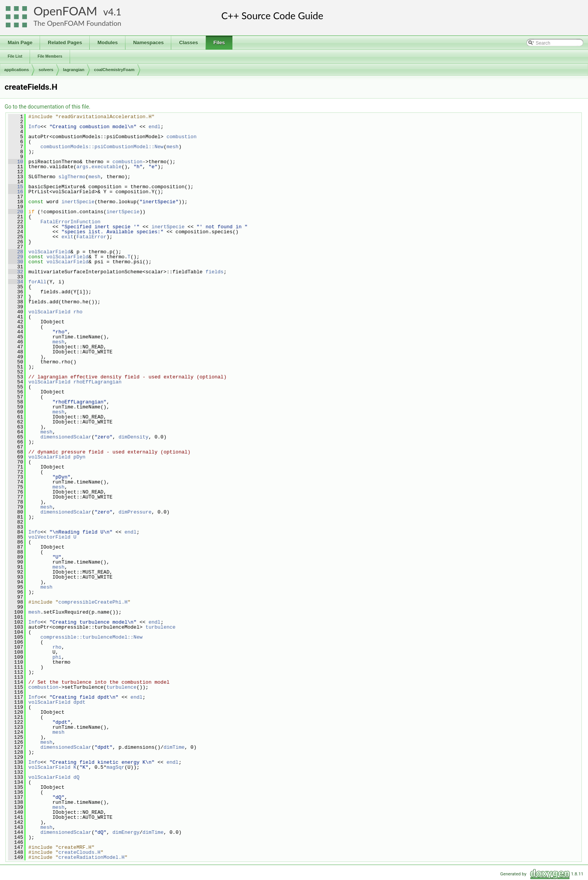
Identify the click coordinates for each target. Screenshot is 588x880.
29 (16, 257)
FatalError (92, 237)
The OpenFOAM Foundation (77, 23)
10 (16, 162)
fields (215, 272)
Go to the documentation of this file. (48, 107)
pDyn (79, 457)
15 (16, 187)
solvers (46, 70)
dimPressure (135, 512)
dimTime (174, 747)
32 (16, 272)
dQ (77, 777)
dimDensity (134, 437)
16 (16, 192)
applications (17, 70)
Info (34, 127)
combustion (182, 137)
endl (155, 127)
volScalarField (49, 252)
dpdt (79, 702)
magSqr (116, 767)
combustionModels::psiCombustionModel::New (102, 147)
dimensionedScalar (66, 437)
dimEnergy (126, 832)
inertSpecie (78, 202)
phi (57, 657)
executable (107, 167)
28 (16, 252)
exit (68, 237)
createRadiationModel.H (92, 857)
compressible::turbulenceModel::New (91, 637)
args (83, 167)
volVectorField (49, 537)
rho (78, 312)
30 (16, 262)
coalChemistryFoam (114, 70)
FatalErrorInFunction (70, 222)
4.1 (115, 12)
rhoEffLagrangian (98, 382)
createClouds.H (79, 852)
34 (16, 282)
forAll (38, 282)
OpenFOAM (65, 11)
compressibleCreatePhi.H (93, 602)
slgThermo (72, 177)
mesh (173, 147)
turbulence (160, 627)
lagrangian (74, 70)
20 (16, 212)
